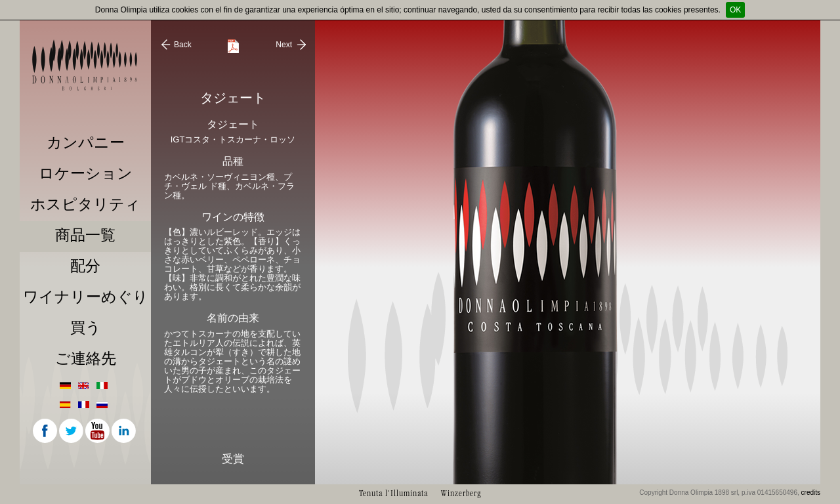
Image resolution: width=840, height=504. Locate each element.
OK (735, 10)
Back (183, 45)
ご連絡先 (86, 359)
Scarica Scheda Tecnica (233, 46)
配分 (85, 266)
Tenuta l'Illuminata (393, 493)
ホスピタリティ (85, 204)
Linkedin (125, 432)
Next (284, 45)
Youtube (98, 432)
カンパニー (86, 143)
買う (86, 328)
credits (811, 493)
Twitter (72, 432)
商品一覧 (85, 235)
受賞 (233, 459)
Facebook (46, 432)
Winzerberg (461, 493)
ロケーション (86, 174)
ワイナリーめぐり (86, 297)
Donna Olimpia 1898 (85, 65)
